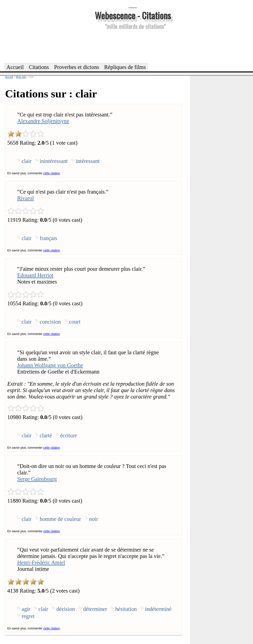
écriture (69, 435)
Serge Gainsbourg (37, 479)
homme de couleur (60, 519)
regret (28, 616)
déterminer (95, 609)
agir (26, 609)
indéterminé (158, 609)
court (75, 322)
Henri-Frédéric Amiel (41, 563)
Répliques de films (125, 67)
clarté (46, 435)
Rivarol (25, 198)
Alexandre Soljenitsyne (43, 121)
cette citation (52, 173)
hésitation (126, 609)
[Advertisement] (133, 45)
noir (94, 519)
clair (26, 161)
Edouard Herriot (35, 275)
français (48, 238)
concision (50, 322)
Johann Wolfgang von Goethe (50, 365)
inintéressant (54, 161)
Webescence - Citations (133, 15)
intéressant (88, 161)
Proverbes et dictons (77, 67)
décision (66, 609)
